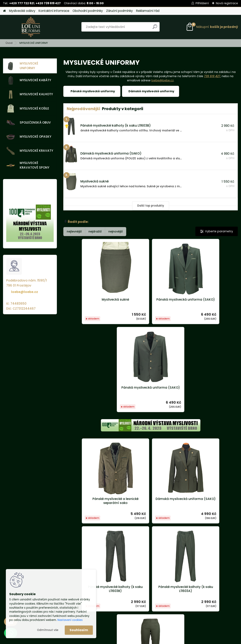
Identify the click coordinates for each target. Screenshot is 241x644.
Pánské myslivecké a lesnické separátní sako (92, 413)
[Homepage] (4, 11)
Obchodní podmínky (88, 11)
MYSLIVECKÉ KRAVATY (30, 151)
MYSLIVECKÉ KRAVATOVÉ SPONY (28, 165)
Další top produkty (151, 206)
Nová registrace (227, 3)
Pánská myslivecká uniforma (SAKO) (151, 302)
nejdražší (95, 231)
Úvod (9, 43)
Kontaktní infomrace (54, 11)
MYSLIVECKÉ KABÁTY (29, 80)
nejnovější (116, 231)
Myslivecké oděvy (22, 11)
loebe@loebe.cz (25, 292)
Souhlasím (79, 630)
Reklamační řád (148, 11)
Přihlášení (202, 3)
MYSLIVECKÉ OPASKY (29, 137)
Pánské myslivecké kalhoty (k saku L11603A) (122, 501)
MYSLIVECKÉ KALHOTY (30, 94)
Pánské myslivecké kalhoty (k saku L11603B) (209, 413)
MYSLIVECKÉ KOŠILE (28, 109)
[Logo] (31, 27)
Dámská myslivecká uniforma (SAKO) (151, 413)
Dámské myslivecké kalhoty (180, 499)
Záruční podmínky (119, 11)
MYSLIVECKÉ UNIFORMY (22, 66)
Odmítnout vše (48, 630)
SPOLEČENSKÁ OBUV (29, 123)
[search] (155, 28)
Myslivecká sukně (92, 300)
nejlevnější (74, 231)
